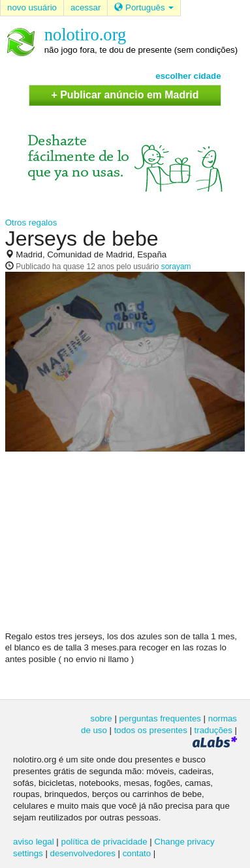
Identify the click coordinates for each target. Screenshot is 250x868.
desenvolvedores (83, 853)
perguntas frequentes (160, 718)
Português (144, 7)
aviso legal (34, 842)
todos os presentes (151, 730)
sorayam (176, 267)
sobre (102, 718)
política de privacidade (104, 842)
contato (137, 853)
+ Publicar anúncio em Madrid (125, 95)
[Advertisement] (125, 546)
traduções (213, 730)
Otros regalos (31, 223)
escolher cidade (188, 76)
